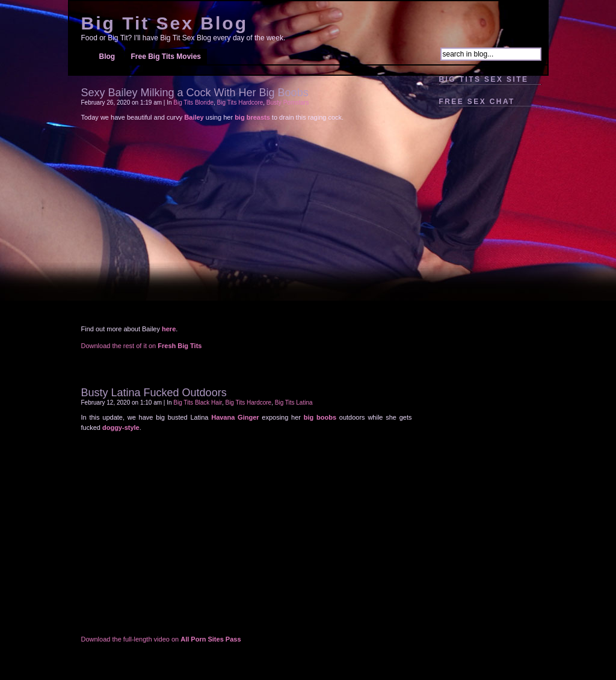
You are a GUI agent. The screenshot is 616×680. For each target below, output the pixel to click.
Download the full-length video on (161, 639)
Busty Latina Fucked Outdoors (154, 393)
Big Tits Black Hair (198, 403)
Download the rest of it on (142, 346)
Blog (107, 57)
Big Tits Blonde (193, 103)
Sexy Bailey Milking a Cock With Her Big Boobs (195, 93)
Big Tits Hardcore (240, 103)
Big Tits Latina (294, 403)
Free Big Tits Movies (166, 57)
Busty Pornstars (288, 103)
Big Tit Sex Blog (165, 23)
